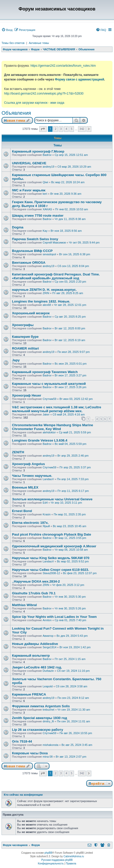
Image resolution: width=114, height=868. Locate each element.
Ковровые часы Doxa (30, 753)
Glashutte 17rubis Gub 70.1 (34, 593)
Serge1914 (49, 647)
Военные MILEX (25, 487)
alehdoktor (49, 432)
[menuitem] (7, 30)
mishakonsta (50, 745)
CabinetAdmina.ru (74, 856)
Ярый (46, 526)
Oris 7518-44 (22, 741)
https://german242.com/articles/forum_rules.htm (63, 66)
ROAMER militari (26, 348)
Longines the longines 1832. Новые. (41, 301)
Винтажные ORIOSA (29, 263)
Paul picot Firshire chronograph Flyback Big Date (52, 534)
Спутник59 (49, 399)
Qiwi (45, 182)
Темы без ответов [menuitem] (13, 43)
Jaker (46, 414)
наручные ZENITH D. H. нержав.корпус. (44, 290)
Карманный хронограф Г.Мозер (38, 151)
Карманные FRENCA (29, 694)
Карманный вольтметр (31, 656)
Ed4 (45, 503)
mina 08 (48, 757)
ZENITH (18, 452)
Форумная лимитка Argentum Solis (41, 706)
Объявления (16, 113)
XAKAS (47, 209)
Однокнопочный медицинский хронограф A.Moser (54, 546)
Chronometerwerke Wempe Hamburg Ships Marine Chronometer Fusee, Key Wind (53, 427)
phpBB (48, 853)
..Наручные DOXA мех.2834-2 (36, 581)
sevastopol (49, 254)
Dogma (18, 227)
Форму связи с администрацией (79, 79)
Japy (16, 360)
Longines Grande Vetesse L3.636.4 (40, 440)
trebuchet (48, 710)
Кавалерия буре (25, 337)
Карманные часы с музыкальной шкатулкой (49, 384)
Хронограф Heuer (27, 395)
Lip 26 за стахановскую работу (37, 730)
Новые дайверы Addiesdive (35, 644)
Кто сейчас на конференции (23, 795)
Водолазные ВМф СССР (32, 251)
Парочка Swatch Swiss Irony (35, 239)
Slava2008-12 (51, 573)
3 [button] (61, 129)
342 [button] (82, 129)
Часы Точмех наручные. (32, 476)
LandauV (48, 479)
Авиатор (48, 636)
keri (45, 194)
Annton (47, 620)
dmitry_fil (48, 721)
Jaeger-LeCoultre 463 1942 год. (37, 667)
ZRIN (46, 293)
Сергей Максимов (54, 242)
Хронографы (23, 325)
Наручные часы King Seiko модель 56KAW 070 (51, 558)
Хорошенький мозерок (31, 313)
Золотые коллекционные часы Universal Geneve (52, 499)
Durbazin (48, 671)
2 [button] (56, 129)
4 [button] (66, 129)
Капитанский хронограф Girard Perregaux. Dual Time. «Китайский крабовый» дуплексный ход (56, 276)
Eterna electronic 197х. (30, 523)
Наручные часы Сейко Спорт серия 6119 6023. (50, 570)
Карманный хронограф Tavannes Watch (45, 372)
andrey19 (48, 167)
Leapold (48, 686)
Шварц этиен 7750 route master (38, 216)
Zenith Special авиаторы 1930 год (40, 718)
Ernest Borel (22, 511)
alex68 (47, 305)
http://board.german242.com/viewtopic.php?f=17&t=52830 (44, 94)
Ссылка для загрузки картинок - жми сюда (34, 103)
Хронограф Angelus (28, 464)
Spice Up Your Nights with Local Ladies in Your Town (54, 617)
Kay (45, 231)
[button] (43, 129)
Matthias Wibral (24, 605)
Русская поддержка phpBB (57, 860)
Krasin (47, 514)
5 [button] (72, 129)
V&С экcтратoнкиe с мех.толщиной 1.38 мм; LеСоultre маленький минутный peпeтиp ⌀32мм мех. (57, 409)
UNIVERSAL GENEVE (29, 163)
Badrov (47, 155)
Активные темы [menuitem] (39, 43)
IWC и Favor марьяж (29, 190)
